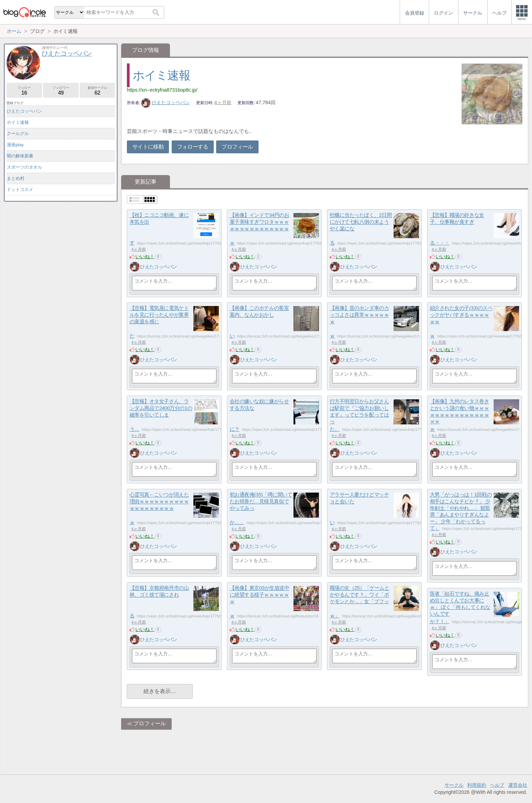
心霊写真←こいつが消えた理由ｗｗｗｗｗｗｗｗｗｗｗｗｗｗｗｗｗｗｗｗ (159, 509)
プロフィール (237, 147)
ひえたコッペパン (166, 102)
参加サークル (98, 91)
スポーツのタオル (24, 167)
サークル (454, 785)
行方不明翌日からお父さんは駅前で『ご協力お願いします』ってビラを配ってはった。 (359, 415)
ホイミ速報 (161, 75)
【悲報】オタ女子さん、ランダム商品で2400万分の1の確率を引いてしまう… (161, 415)
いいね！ (145, 256)
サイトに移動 (148, 147)
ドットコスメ (20, 189)
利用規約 (477, 785)
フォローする (193, 147)
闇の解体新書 (20, 156)
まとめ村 (16, 178)
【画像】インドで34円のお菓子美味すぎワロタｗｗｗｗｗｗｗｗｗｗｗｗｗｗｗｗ (260, 229)
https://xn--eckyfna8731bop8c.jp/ (162, 90)
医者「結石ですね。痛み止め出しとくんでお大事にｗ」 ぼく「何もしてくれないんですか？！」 (460, 608)
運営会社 (518, 785)
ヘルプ (497, 785)
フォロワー (61, 91)
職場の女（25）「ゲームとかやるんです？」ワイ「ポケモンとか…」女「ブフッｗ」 (360, 602)
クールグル (18, 133)
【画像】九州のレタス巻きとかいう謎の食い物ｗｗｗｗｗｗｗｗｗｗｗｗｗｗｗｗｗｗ (460, 415)
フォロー (24, 91)
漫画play (15, 145)
